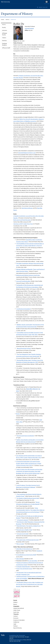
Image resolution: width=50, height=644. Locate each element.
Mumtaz (19, 360)
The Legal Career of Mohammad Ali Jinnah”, (28, 540)
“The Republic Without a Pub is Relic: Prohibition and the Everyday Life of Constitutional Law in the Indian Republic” (30, 584)
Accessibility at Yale (14, 635)
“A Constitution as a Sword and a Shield (26, 555)
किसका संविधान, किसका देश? (32, 389)
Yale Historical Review (27, 208)
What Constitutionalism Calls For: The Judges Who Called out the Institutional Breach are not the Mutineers (30, 510)
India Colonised (20, 559)
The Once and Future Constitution (25, 436)
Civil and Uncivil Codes (23, 534)
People (8, 20)
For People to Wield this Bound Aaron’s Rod (28, 498)
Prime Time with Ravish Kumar (24, 569)
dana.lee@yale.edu (19, 640)
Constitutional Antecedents (23, 309)
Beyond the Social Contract (24, 348)
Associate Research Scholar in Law (27, 153)
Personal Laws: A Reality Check (24, 530)
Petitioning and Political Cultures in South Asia (28, 275)
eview (18, 414)
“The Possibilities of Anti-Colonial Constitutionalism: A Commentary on (30, 246)
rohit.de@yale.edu (29, 28)
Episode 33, (39, 551)
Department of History (17, 14)
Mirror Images (20, 544)
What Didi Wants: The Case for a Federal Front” (29, 526)
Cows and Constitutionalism (23, 281)
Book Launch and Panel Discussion (22, 220)
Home (2, 20)
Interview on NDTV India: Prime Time (23, 224)
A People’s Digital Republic (23, 567)
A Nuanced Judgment (23, 520)
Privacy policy (22, 635)
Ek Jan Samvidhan (33, 561)
